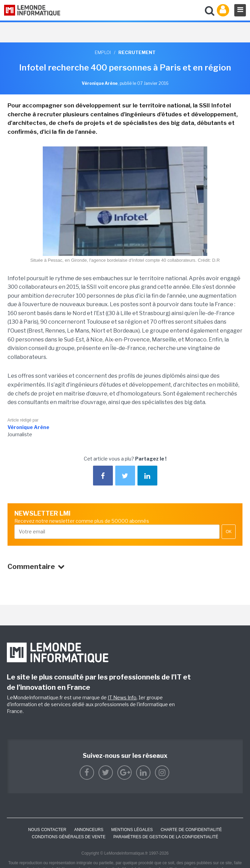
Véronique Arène (28, 427)
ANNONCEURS (89, 830)
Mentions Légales (132, 830)
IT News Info (122, 697)
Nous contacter (47, 830)
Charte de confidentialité (191, 830)
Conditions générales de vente (69, 837)
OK (229, 532)
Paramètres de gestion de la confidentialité (166, 837)
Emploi (103, 52)
